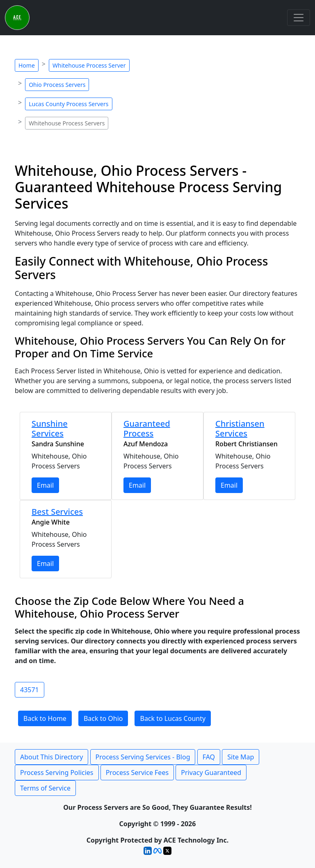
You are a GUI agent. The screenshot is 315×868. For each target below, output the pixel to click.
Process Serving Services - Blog (143, 757)
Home (27, 65)
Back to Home (45, 718)
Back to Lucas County (173, 718)
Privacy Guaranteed (211, 773)
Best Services (57, 512)
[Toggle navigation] (299, 18)
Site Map (241, 757)
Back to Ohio (103, 718)
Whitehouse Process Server (89, 65)
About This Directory (51, 757)
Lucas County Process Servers (68, 104)
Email (45, 485)
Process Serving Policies (57, 773)
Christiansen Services (240, 428)
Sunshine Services (50, 428)
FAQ (209, 757)
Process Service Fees (137, 773)
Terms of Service (45, 788)
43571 (30, 690)
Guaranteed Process (147, 428)
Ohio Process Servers (57, 85)
